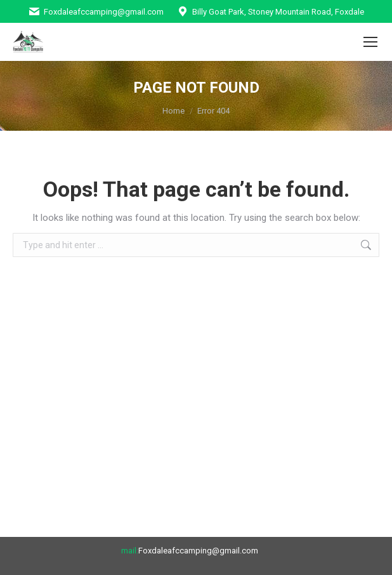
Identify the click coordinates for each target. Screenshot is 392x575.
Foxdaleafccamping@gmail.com (96, 12)
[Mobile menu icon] (370, 42)
